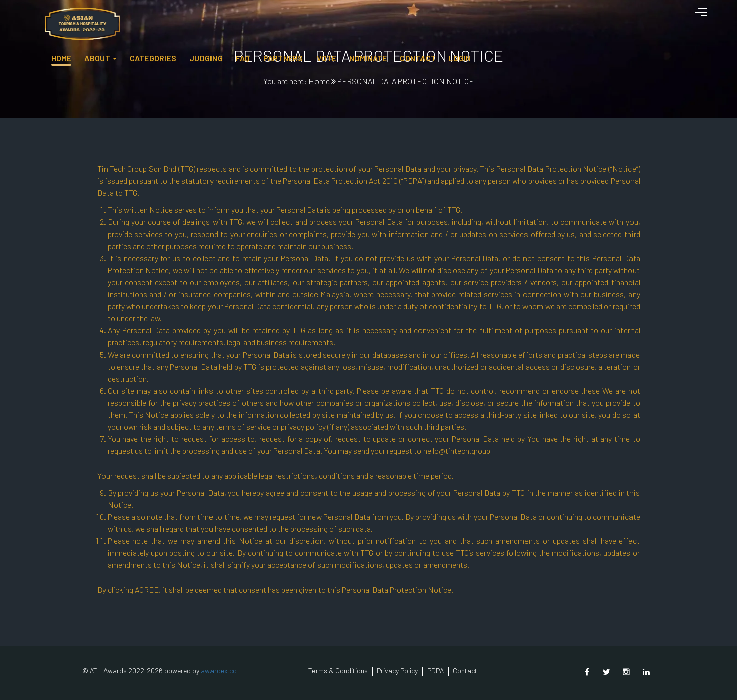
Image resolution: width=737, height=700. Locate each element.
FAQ (434, 18)
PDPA (435, 671)
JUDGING (397, 18)
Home (319, 81)
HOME (253, 18)
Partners (475, 18)
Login (651, 18)
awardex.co (219, 671)
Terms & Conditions (338, 671)
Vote (518, 18)
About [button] (289, 18)
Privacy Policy (397, 671)
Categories (344, 18)
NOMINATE (560, 18)
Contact (610, 18)
